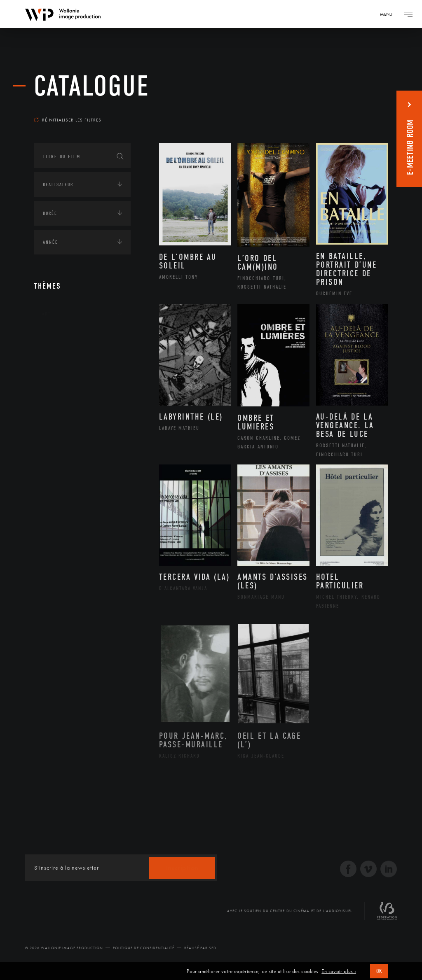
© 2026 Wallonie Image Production (64, 948)
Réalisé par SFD (200, 948)
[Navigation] (389, 14)
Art (46, 314)
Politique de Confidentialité (144, 948)
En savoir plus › (339, 971)
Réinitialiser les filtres (68, 120)
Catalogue (92, 86)
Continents (57, 339)
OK (379, 971)
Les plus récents (359, 109)
